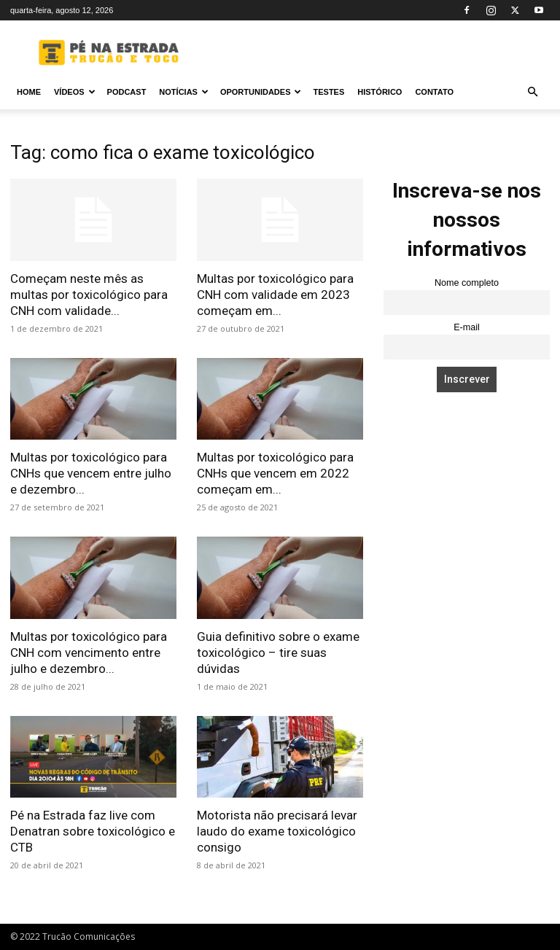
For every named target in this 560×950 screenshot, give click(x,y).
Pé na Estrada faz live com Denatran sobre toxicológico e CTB (93, 831)
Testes (328, 92)
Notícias (184, 92)
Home (29, 92)
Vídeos (75, 92)
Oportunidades (261, 92)
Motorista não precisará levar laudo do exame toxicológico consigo (277, 831)
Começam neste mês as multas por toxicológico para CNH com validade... (89, 295)
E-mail (467, 327)
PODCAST (127, 92)
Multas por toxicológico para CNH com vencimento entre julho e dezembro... (89, 653)
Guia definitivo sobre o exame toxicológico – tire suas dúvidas (278, 653)
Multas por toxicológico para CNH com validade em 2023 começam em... (275, 295)
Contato (434, 92)
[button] (532, 92)
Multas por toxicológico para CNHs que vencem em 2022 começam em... (275, 473)
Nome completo (467, 283)
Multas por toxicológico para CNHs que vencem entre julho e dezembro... (91, 473)
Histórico (380, 92)
